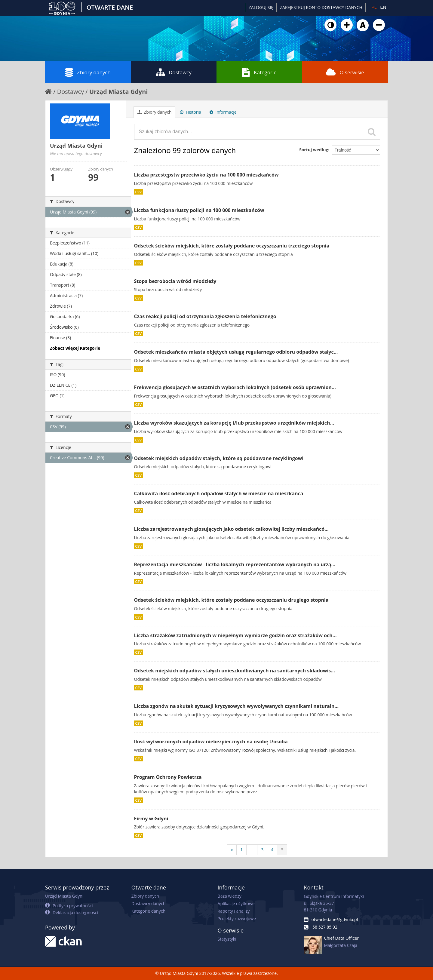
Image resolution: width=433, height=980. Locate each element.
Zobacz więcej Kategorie (75, 348)
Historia (190, 112)
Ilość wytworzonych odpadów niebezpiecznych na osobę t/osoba (211, 742)
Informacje (223, 112)
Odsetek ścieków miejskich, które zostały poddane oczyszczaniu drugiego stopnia (231, 600)
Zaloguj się (261, 7)
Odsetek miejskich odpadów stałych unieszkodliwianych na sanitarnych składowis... (235, 671)
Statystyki (227, 939)
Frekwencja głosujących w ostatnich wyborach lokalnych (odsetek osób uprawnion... (235, 387)
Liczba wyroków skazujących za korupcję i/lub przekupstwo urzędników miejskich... (234, 423)
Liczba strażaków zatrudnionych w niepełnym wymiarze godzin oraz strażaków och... (235, 635)
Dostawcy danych (148, 903)
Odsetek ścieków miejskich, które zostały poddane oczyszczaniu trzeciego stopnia (232, 246)
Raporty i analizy (234, 911)
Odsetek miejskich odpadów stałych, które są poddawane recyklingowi (219, 458)
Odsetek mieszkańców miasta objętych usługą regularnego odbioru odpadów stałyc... (236, 352)
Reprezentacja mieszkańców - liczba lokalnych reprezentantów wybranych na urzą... (235, 564)
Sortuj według (314, 150)
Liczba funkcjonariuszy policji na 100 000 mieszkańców (199, 210)
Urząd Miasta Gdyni (119, 92)
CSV (139, 192)
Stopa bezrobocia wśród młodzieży (175, 281)
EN (383, 7)
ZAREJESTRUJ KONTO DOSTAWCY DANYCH (321, 7)
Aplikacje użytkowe (236, 903)
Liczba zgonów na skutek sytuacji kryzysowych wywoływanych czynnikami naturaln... (236, 706)
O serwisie (345, 72)
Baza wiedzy (230, 896)
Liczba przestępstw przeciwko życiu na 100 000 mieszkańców (206, 175)
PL (374, 7)
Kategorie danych (148, 911)
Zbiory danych (88, 72)
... (252, 850)
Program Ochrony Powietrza (168, 777)
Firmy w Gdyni (151, 819)
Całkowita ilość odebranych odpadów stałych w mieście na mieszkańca (219, 493)
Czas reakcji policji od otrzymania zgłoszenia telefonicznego (205, 316)
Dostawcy (174, 72)
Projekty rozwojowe (237, 919)
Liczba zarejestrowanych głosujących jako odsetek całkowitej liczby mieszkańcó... (231, 529)
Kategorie (259, 72)
